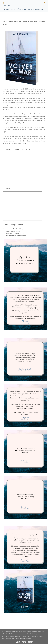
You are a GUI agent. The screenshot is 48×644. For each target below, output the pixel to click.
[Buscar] (44, 3)
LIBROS (12, 9)
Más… (42, 9)
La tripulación (31, 9)
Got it (30, 642)
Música (20, 9)
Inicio (5, 9)
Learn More (21, 642)
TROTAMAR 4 (7, 6)
